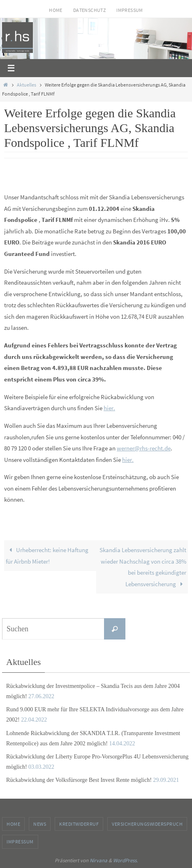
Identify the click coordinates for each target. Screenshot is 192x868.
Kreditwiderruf (79, 824)
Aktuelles (27, 85)
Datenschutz (89, 10)
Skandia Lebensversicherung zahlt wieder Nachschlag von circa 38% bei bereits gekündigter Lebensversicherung (143, 567)
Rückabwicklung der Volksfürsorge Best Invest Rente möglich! (79, 780)
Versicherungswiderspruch (147, 824)
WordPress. (125, 860)
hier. (109, 408)
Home (56, 10)
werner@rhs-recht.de (144, 448)
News (40, 824)
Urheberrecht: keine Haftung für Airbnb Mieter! (47, 556)
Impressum (130, 10)
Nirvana (98, 860)
